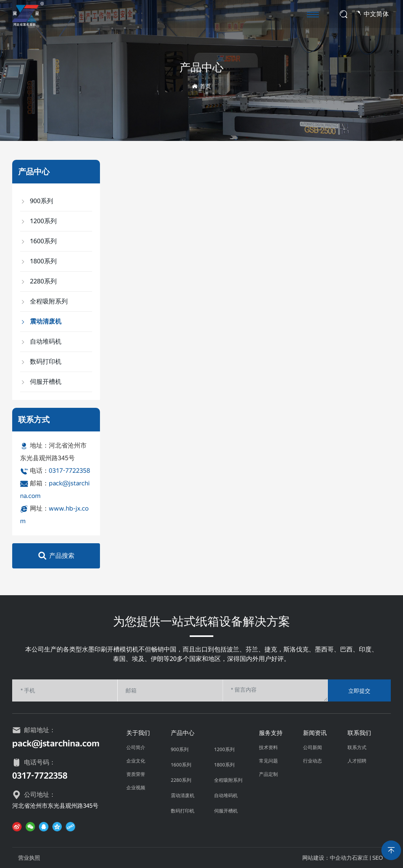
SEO (378, 858)
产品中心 (201, 68)
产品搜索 (62, 556)
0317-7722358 (69, 471)
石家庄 (360, 858)
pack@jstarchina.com (56, 743)
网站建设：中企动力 (327, 858)
